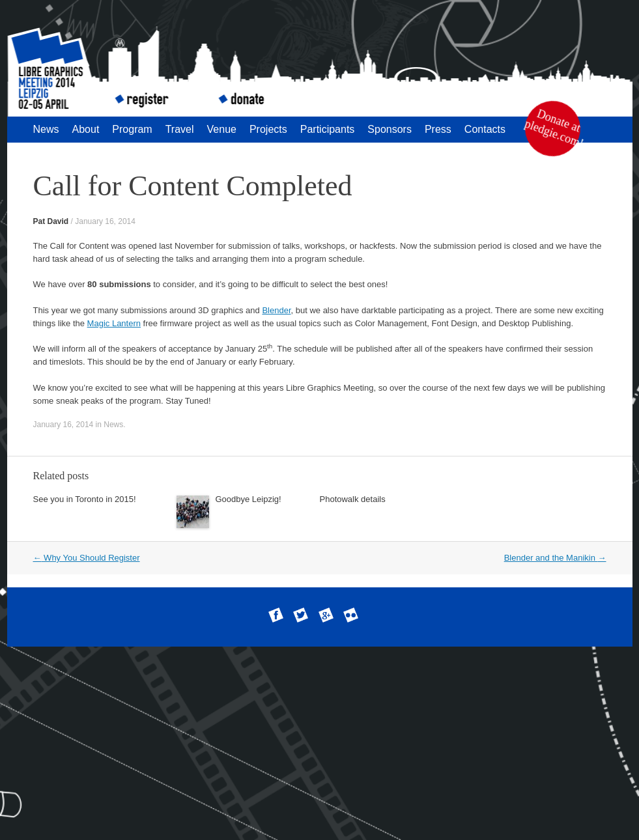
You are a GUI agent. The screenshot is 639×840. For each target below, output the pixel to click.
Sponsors (390, 129)
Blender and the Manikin (555, 558)
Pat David (51, 221)
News (46, 129)
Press (438, 129)
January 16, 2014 (105, 221)
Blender (276, 310)
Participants (328, 129)
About (86, 129)
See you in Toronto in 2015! (85, 499)
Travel (180, 129)
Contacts (485, 129)
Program (132, 129)
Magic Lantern (114, 323)
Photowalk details (353, 499)
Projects (268, 129)
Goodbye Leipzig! (248, 499)
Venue (222, 129)
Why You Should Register (87, 558)
